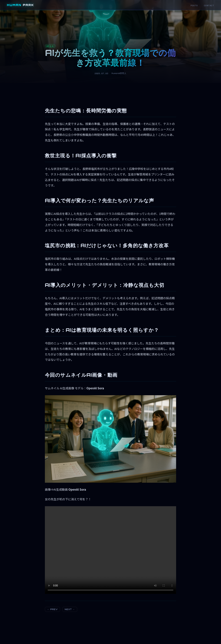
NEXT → (70, 609)
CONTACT (209, 5)
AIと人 (50, 46)
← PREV (53, 609)
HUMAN (20, 5)
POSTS (194, 5)
